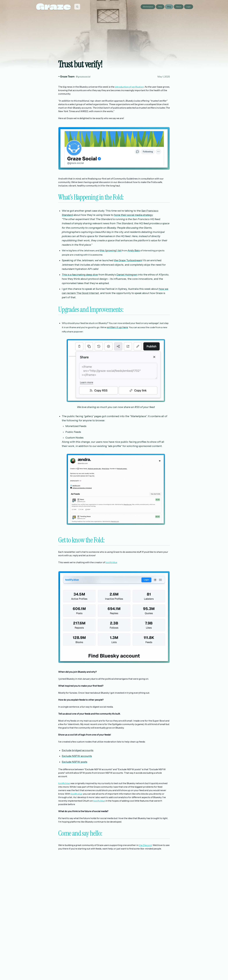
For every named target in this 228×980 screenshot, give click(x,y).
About (179, 7)
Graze (53, 7)
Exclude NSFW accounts (77, 756)
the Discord (145, 845)
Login (189, 7)
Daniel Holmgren (127, 275)
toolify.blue (111, 562)
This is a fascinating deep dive (80, 275)
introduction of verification (129, 87)
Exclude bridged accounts (78, 750)
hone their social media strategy (133, 215)
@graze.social (83, 77)
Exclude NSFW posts (75, 762)
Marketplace (148, 7)
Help (160, 7)
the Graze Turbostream (128, 260)
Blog (169, 7)
